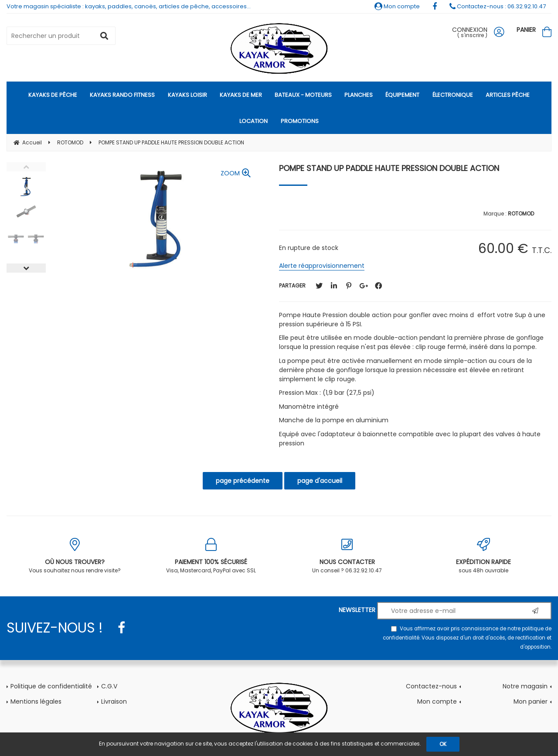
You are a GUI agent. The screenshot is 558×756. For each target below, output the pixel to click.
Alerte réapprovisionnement (322, 266)
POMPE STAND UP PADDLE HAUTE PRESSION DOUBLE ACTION (389, 168)
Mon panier (531, 701)
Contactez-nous (431, 686)
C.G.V (109, 686)
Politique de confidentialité (51, 686)
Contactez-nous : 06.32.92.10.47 (498, 6)
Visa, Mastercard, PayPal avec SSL (211, 556)
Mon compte (397, 6)
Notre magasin (525, 686)
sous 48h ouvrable (484, 556)
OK (443, 744)
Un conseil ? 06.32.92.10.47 (347, 556)
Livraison (114, 701)
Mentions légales (36, 701)
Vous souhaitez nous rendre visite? (75, 556)
